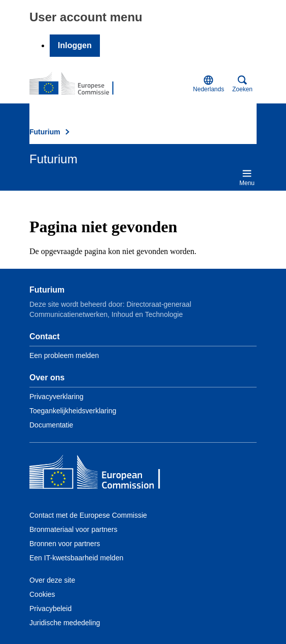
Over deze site (52, 580)
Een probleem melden (64, 355)
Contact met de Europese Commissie (88, 515)
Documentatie (51, 425)
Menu (247, 177)
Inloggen (75, 45)
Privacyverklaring (57, 397)
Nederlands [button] (209, 84)
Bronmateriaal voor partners (74, 529)
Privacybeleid (50, 609)
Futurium (45, 132)
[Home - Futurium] (79, 84)
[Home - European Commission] (103, 474)
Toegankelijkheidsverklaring (73, 411)
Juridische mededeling (65, 623)
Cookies (42, 594)
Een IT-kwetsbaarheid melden (76, 558)
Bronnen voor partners (65, 544)
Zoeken (242, 84)
